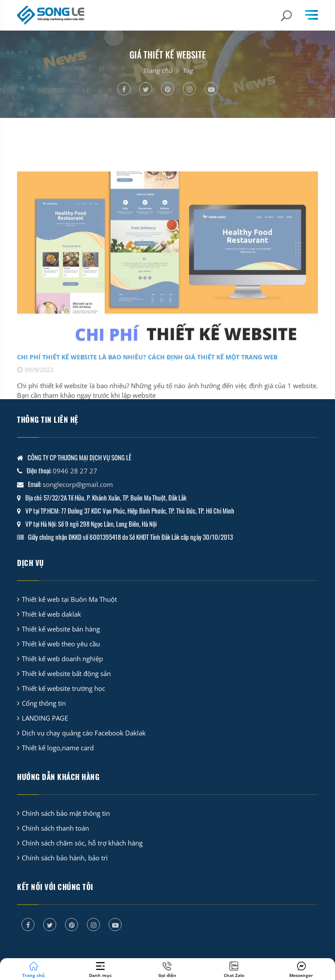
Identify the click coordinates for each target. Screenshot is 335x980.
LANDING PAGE (45, 718)
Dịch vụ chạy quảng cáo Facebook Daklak (84, 733)
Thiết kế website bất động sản (66, 673)
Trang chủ (157, 71)
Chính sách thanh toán (55, 828)
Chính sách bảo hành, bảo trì (65, 858)
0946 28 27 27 (75, 471)
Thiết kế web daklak (51, 614)
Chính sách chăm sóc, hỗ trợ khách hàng (82, 843)
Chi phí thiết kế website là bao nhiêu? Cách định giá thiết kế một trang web (147, 382)
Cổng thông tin (44, 703)
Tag (188, 71)
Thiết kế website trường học (63, 688)
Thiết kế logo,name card (58, 748)
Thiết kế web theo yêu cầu (61, 644)
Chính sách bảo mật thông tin (66, 813)
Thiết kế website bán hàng (61, 629)
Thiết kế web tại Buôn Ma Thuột (69, 599)
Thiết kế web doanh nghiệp (62, 659)
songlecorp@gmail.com (78, 484)
